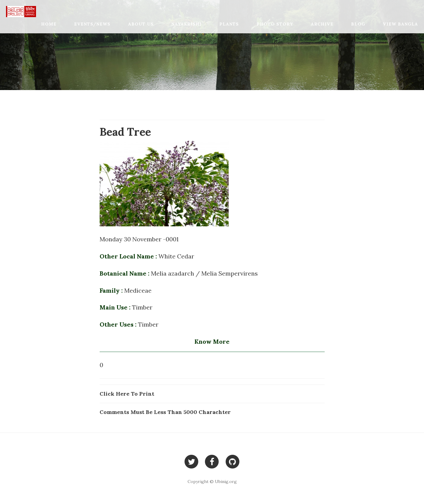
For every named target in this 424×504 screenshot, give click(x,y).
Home (49, 24)
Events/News (92, 24)
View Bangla (400, 24)
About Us (141, 24)
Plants (229, 24)
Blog (358, 24)
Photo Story (275, 24)
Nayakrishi (186, 24)
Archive (322, 24)
